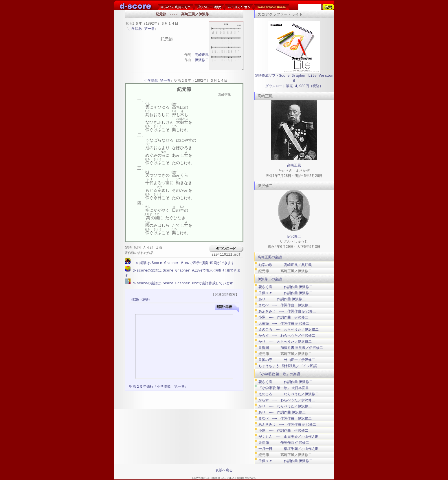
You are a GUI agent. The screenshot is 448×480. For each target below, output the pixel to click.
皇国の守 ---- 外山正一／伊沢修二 (287, 360)
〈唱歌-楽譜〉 (141, 299)
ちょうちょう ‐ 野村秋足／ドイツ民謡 (288, 366)
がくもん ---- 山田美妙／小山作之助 (289, 437)
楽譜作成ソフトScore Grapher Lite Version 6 (294, 78)
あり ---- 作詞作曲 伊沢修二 (282, 299)
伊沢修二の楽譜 (270, 279)
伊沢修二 (202, 60)
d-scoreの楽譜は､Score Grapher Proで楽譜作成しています (182, 283)
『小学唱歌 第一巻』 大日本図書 (284, 388)
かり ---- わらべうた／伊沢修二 (285, 342)
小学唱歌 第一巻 (141, 29)
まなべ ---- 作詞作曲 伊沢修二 (285, 305)
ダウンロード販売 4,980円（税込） (294, 86)
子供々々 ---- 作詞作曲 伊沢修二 (285, 293)
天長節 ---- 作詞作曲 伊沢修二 (284, 323)
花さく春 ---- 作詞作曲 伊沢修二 (285, 287)
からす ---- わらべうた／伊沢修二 (287, 336)
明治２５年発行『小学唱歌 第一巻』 (159, 386)
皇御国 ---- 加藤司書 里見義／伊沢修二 (291, 348)
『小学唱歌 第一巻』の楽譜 (279, 374)
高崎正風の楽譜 (270, 257)
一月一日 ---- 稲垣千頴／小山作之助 (289, 449)
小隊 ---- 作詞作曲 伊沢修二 (283, 317)
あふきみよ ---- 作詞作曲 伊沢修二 (287, 311)
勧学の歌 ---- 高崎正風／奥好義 (285, 265)
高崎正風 (202, 55)
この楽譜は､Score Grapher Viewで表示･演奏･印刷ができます (182, 263)
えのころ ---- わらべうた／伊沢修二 (289, 329)
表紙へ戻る (224, 470)
